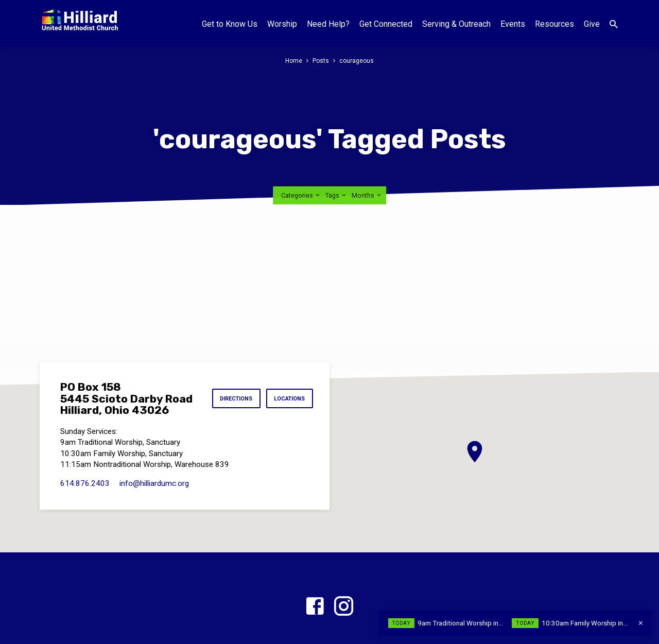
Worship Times (305, 618)
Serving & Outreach (456, 24)
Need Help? (328, 24)
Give (592, 24)
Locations (288, 366)
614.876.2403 (85, 450)
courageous (357, 60)
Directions (231, 366)
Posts (320, 60)
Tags (336, 162)
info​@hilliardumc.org (154, 450)
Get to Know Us (230, 24)
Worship (282, 24)
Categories (301, 162)
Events (513, 24)
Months (367, 162)
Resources (554, 24)
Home (293, 60)
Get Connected (386, 24)
